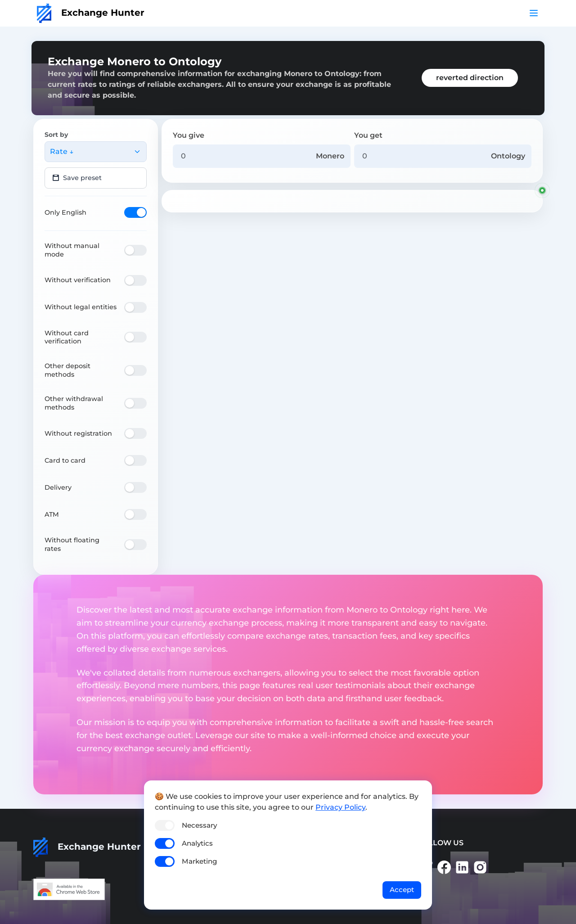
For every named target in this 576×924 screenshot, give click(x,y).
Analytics (197, 843)
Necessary (199, 825)
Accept (402, 890)
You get (368, 135)
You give (189, 135)
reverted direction (470, 78)
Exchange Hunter (91, 13)
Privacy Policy (340, 807)
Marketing (199, 861)
